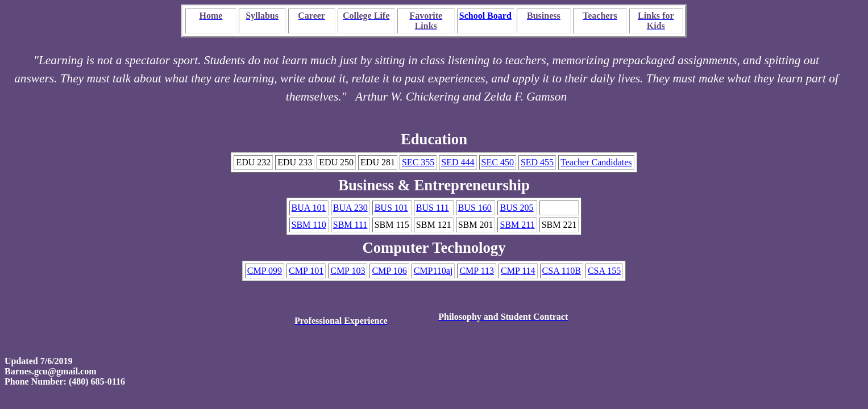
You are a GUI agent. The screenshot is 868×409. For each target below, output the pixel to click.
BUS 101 (391, 208)
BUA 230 (350, 208)
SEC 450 (498, 162)
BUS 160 (475, 208)
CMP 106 (389, 271)
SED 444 (458, 162)
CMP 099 (265, 271)
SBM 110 (309, 225)
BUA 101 (309, 208)
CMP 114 (518, 271)
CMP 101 (306, 271)
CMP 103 (348, 271)
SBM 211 (517, 225)
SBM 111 (350, 225)
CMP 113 (477, 271)
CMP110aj (433, 271)
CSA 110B (562, 271)
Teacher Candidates (596, 162)
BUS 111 (433, 208)
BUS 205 (516, 208)
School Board (485, 16)
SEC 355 (418, 162)
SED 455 (537, 162)
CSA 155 (604, 271)
